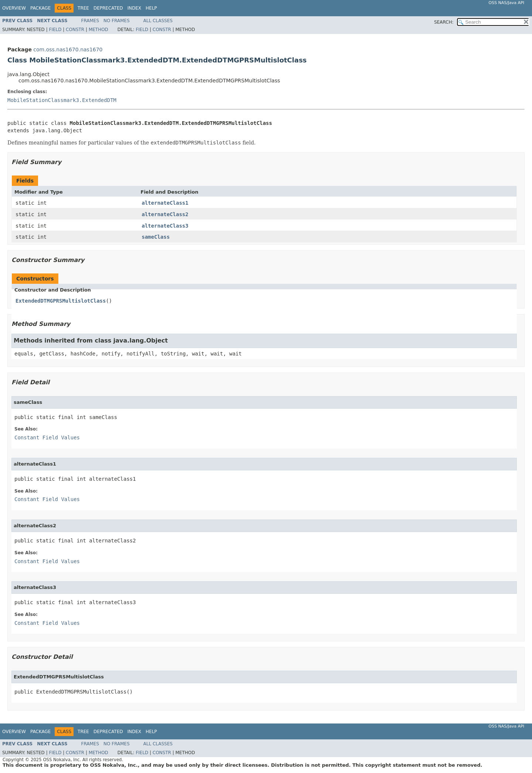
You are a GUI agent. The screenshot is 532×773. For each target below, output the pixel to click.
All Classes (158, 21)
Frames (90, 21)
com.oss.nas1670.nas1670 (68, 50)
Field (55, 30)
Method (98, 30)
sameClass (156, 237)
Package (40, 8)
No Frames (117, 21)
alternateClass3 (165, 226)
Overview (14, 8)
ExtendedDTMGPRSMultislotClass (61, 301)
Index (134, 8)
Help (151, 8)
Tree (83, 8)
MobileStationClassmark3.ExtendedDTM (62, 100)
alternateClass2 (165, 214)
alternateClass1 (165, 203)
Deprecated (108, 8)
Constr (75, 30)
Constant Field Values (47, 437)
